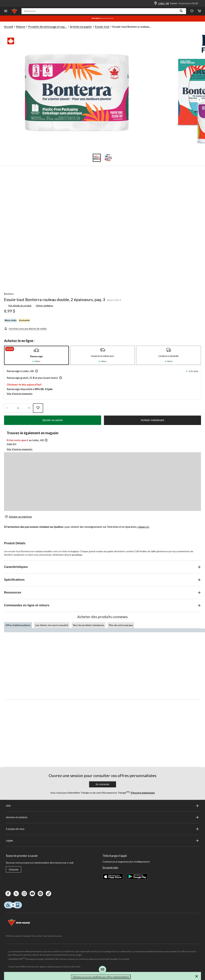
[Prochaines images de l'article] (199, 100)
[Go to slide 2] (108, 158)
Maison (21, 27)
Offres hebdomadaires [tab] (18, 625)
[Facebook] (8, 894)
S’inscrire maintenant (143, 793)
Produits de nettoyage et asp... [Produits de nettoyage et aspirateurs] (48, 27)
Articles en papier (81, 27)
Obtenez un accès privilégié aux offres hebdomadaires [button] (101, 977)
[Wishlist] (192, 11)
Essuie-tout (102, 27)
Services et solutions (102, 817)
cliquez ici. (143, 527)
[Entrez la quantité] (18, 408)
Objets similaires (44, 306)
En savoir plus (110, 867)
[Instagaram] (24, 894)
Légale (102, 841)
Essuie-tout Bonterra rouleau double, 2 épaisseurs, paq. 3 (55, 299)
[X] (16, 894)
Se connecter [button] (103, 784)
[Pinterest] (40, 894)
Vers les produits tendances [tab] (89, 625)
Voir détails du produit (20, 306)
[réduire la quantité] (29, 408)
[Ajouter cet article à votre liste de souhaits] (38, 408)
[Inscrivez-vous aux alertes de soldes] (25, 328)
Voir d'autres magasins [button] (20, 394)
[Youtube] (32, 894)
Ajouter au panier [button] (53, 420)
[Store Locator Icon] (156, 3)
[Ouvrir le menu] (6, 11)
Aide (102, 806)
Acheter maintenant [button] (152, 420)
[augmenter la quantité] (7, 408)
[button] (181, 11)
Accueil (8, 27)
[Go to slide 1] (97, 158)
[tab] (36, 355)
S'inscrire (14, 870)
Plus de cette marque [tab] (121, 625)
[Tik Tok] (48, 894)
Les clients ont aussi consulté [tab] (52, 625)
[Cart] (199, 11)
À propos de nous (102, 829)
